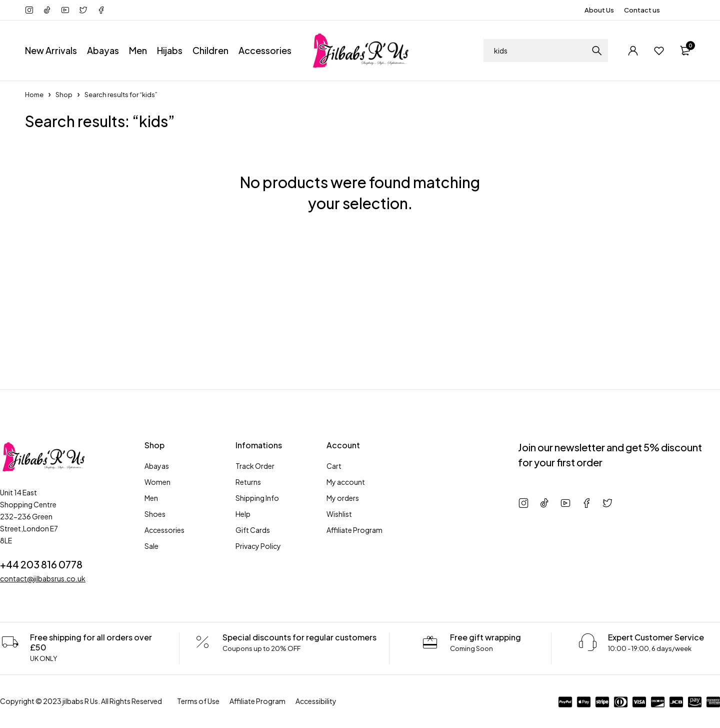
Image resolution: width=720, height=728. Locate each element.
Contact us (642, 10)
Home (34, 95)
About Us (599, 10)
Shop (64, 95)
